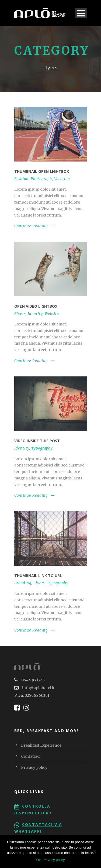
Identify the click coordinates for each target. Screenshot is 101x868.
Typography (42, 448)
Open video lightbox (36, 306)
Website (52, 314)
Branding (23, 583)
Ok (38, 860)
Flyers (20, 314)
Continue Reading (35, 226)
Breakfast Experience (41, 745)
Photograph (41, 179)
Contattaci (31, 756)
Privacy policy (34, 767)
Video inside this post (37, 441)
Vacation (62, 179)
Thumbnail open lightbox (42, 171)
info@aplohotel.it (38, 688)
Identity (35, 314)
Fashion (21, 179)
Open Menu (81, 13)
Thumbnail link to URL (38, 576)
